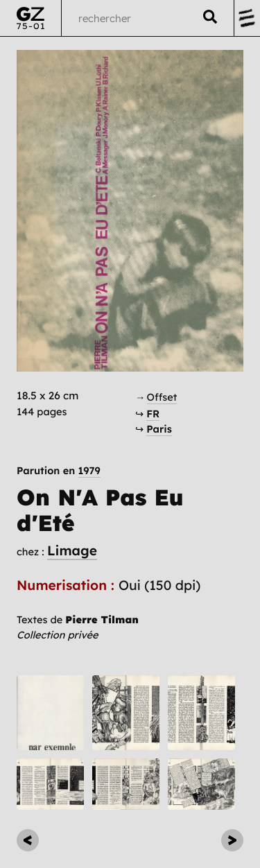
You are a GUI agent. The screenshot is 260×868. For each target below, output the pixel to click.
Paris (159, 429)
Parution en (59, 471)
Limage (72, 550)
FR (153, 414)
